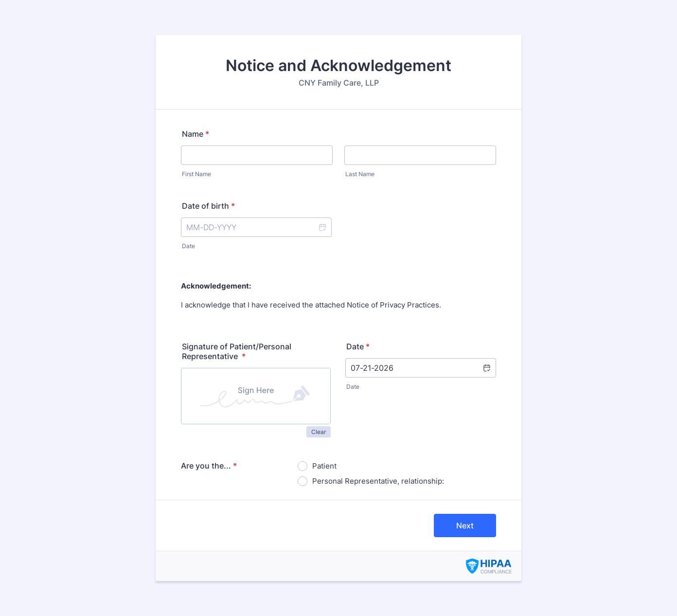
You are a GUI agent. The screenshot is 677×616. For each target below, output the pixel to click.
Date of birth (208, 206)
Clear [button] (319, 432)
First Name (196, 174)
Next (465, 525)
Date (188, 246)
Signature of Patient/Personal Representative (237, 351)
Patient (324, 466)
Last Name (360, 174)
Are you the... (209, 466)
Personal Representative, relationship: (378, 481)
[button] (322, 227)
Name (196, 134)
